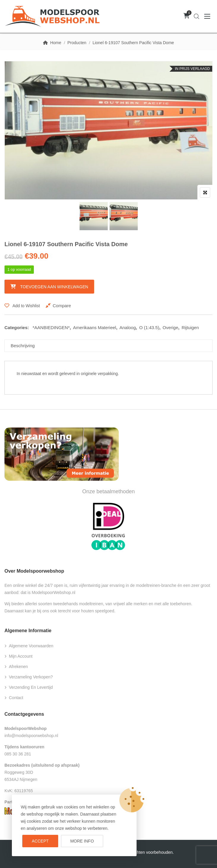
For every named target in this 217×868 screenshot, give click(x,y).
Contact (16, 698)
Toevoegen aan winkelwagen (54, 287)
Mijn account (21, 656)
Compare (62, 306)
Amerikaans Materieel (95, 327)
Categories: (17, 327)
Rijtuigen (190, 327)
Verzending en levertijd (31, 687)
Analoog (128, 327)
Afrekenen (18, 667)
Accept (40, 841)
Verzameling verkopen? (31, 677)
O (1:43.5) (149, 327)
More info (82, 841)
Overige (171, 327)
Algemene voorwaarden (31, 646)
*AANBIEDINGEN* (51, 327)
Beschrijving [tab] (23, 346)
